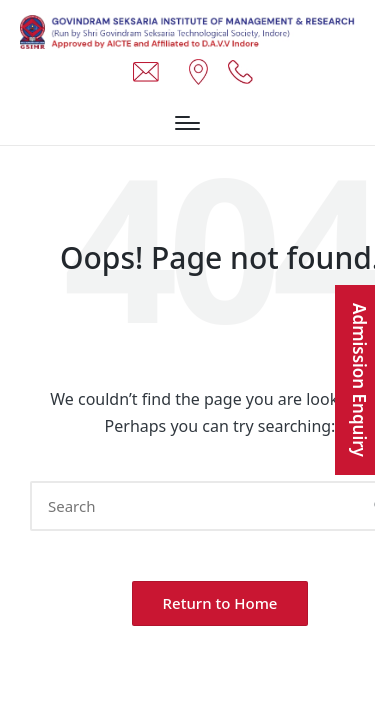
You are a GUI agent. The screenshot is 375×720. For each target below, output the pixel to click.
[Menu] (187, 123)
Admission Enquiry (359, 380)
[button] (220, 603)
